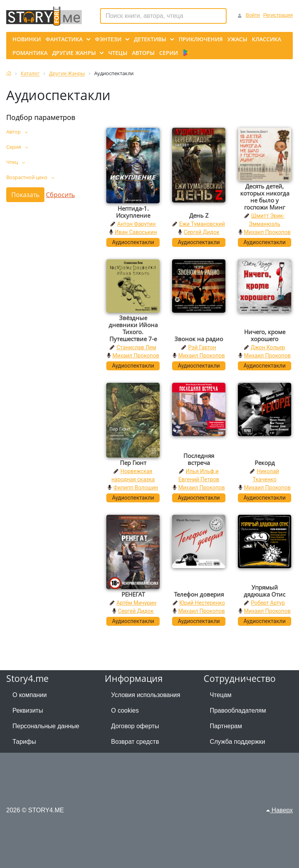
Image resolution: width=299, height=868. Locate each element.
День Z (199, 215)
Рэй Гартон (202, 347)
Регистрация (278, 15)
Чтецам (221, 695)
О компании (30, 695)
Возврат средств (135, 742)
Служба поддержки (237, 742)
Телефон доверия (199, 594)
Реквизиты (28, 710)
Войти (253, 15)
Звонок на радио (199, 339)
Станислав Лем (136, 347)
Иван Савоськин (136, 232)
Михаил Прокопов (267, 232)
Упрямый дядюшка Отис (265, 591)
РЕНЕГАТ (133, 594)
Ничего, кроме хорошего (265, 335)
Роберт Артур (268, 603)
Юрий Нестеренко (202, 603)
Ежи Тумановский (202, 224)
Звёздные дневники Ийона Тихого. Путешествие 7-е (133, 328)
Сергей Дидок (202, 232)
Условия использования (146, 695)
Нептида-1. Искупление (133, 212)
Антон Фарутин (136, 224)
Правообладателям (238, 710)
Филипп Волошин (136, 488)
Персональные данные (46, 726)
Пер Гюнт (133, 463)
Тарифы (24, 742)
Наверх (280, 810)
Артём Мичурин (136, 603)
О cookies (125, 710)
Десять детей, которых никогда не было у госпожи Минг (265, 197)
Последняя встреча (199, 459)
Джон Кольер (268, 347)
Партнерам (226, 726)
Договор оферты (135, 726)
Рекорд (265, 463)
